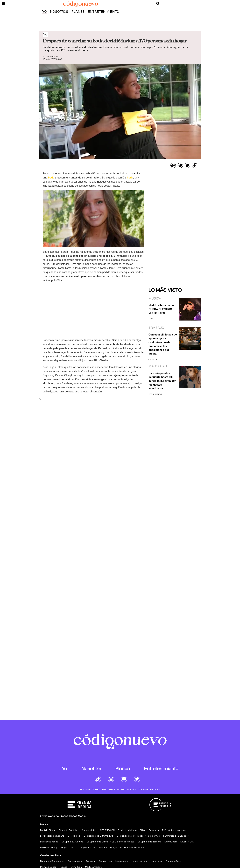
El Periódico (74, 836)
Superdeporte (88, 848)
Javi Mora (153, 359)
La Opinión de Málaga (123, 842)
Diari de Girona (48, 830)
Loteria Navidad (140, 861)
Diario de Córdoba (69, 830)
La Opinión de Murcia (98, 842)
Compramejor (75, 861)
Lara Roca (153, 319)
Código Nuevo (51, 56)
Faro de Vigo (153, 836)
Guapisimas (105, 861)
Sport (74, 848)
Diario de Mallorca (127, 830)
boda (51, 178)
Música (155, 299)
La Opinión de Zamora (149, 842)
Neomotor (157, 861)
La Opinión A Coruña (72, 842)
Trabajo (156, 328)
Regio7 (64, 848)
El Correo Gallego (108, 848)
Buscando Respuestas (52, 861)
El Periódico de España (52, 836)
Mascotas (158, 366)
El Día (143, 830)
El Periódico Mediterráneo (130, 836)
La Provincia (171, 842)
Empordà (154, 830)
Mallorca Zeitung (49, 848)
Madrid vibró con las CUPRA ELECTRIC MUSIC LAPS (161, 309)
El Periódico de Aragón (174, 830)
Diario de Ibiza (89, 830)
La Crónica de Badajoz (175, 836)
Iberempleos (122, 861)
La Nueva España (49, 842)
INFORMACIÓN (107, 830)
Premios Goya (174, 861)
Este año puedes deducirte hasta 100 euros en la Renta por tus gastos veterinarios (162, 381)
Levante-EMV (187, 842)
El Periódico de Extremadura (98, 836)
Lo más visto (165, 290)
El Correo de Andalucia (132, 848)
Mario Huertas (155, 394)
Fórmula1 (91, 861)
